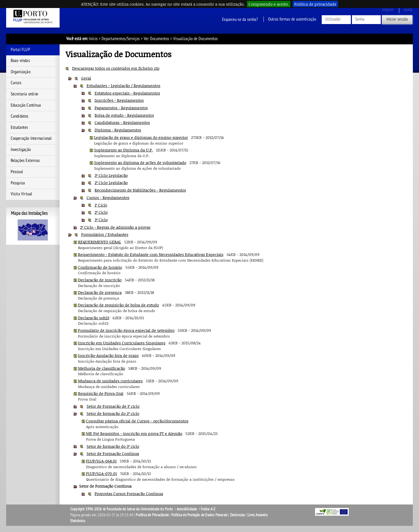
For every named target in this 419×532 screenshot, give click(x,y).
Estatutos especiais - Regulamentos (127, 93)
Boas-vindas (20, 61)
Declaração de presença (100, 292)
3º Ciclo (101, 220)
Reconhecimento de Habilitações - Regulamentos (140, 190)
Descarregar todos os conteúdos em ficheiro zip (116, 68)
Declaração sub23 (94, 318)
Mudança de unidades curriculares (110, 381)
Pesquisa (18, 183)
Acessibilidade (187, 509)
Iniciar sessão (397, 19)
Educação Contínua (26, 105)
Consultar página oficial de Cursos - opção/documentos (137, 421)
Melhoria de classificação (102, 368)
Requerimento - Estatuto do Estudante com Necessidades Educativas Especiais (151, 254)
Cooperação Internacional (31, 138)
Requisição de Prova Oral (101, 393)
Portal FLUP (20, 50)
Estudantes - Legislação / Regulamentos (123, 86)
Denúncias (238, 515)
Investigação (21, 150)
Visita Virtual (22, 194)
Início (93, 39)
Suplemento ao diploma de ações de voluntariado (140, 162)
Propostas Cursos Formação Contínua (129, 494)
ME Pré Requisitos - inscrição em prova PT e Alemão (134, 433)
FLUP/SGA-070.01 (101, 473)
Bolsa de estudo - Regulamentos (124, 115)
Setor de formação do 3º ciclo (113, 446)
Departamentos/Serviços (121, 39)
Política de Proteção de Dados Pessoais (199, 515)
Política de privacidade (315, 4)
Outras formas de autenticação (292, 19)
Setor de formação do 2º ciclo (113, 413)
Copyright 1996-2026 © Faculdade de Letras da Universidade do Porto (122, 509)
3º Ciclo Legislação (111, 175)
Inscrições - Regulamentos (119, 100)
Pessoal (17, 172)
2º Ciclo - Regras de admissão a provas (115, 227)
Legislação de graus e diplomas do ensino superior (141, 137)
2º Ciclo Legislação (111, 182)
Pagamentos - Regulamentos (121, 108)
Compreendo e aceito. (269, 4)
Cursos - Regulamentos (108, 197)
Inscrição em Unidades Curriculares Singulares (122, 343)
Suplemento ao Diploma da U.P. (123, 150)
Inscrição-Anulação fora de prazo (108, 355)
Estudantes (20, 127)
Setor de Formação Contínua (113, 453)
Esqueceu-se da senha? (240, 19)
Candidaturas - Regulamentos (122, 122)
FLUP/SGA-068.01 (101, 461)
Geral (86, 78)
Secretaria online (24, 94)
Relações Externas (25, 161)
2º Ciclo (101, 212)
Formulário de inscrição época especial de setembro (126, 330)
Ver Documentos (156, 39)
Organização (21, 72)
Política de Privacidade (152, 515)
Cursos (16, 83)
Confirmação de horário (100, 267)
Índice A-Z (208, 509)
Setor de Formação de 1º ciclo (113, 406)
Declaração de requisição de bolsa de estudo (119, 305)
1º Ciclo (101, 205)
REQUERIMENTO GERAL (100, 242)
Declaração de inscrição (100, 280)
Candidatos (20, 116)
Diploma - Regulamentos (118, 130)
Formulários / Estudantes (105, 234)
